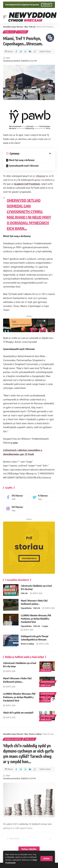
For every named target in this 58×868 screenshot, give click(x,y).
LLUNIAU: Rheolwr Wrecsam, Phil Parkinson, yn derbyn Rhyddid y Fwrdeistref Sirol (36, 619)
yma (15, 443)
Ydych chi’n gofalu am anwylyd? (18, 713)
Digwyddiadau (26, 608)
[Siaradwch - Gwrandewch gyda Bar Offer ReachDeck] (50, 38)
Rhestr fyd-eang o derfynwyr (22, 160)
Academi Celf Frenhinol (27, 184)
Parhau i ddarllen (29, 849)
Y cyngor (22, 32)
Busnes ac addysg (27, 644)
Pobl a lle (9, 32)
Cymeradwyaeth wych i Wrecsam (24, 166)
